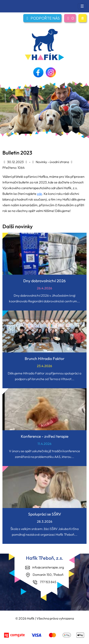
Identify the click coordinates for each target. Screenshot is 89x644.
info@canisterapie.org (48, 567)
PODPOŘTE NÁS (42, 18)
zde (39, 194)
